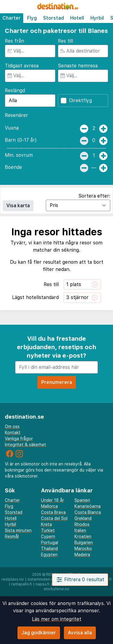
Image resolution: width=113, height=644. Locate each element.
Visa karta (18, 206)
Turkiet (48, 530)
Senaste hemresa (78, 66)
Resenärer (16, 115)
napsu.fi (42, 584)
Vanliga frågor (19, 439)
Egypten (49, 555)
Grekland (83, 518)
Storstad (53, 18)
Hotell (77, 18)
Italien (80, 530)
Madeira (82, 555)
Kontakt (13, 433)
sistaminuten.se (41, 579)
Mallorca (49, 506)
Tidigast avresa (22, 66)
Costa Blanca (88, 512)
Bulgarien (84, 543)
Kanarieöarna (88, 506)
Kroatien (83, 536)
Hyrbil (97, 18)
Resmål (12, 536)
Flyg (32, 18)
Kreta (46, 524)
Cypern (48, 536)
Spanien (82, 500)
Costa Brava (53, 512)
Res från (14, 41)
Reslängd (15, 90)
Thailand (49, 549)
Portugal (50, 543)
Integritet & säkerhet (25, 445)
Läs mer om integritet (57, 619)
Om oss (12, 427)
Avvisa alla (80, 633)
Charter (12, 18)
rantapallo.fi (22, 584)
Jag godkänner (39, 633)
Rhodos (82, 524)
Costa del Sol (54, 518)
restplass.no (13, 579)
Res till (65, 41)
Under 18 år (52, 500)
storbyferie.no (56, 589)
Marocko (83, 549)
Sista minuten (18, 530)
